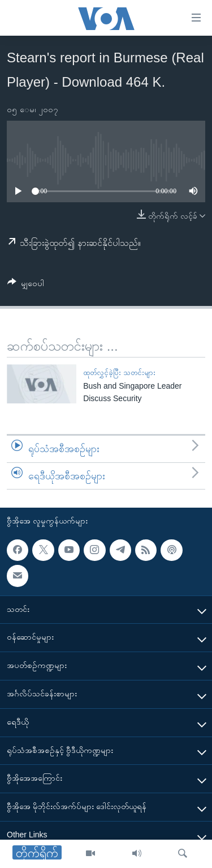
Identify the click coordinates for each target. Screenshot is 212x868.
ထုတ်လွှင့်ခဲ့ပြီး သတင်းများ (119, 373)
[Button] (26, 285)
